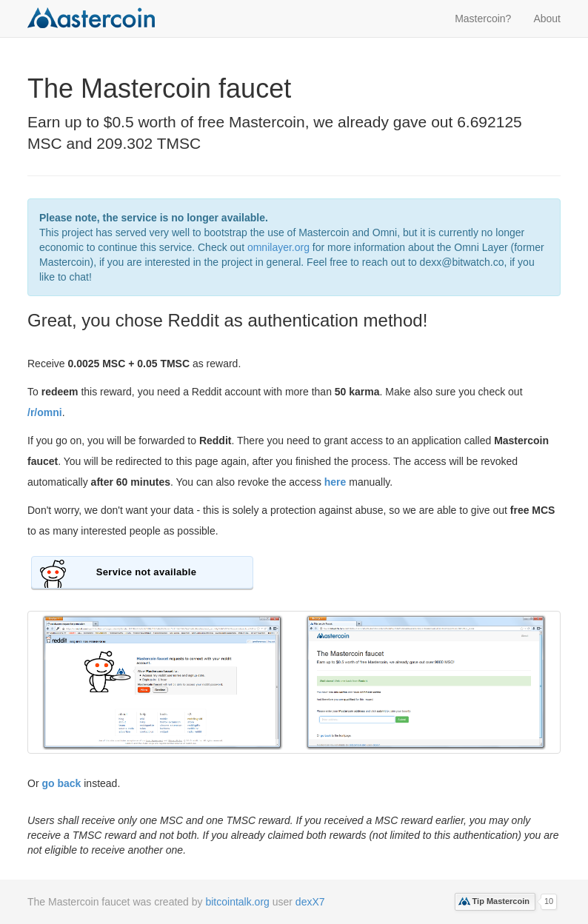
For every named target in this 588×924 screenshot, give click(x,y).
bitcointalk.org (237, 902)
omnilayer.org (278, 247)
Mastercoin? (483, 19)
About (547, 19)
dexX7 (310, 902)
